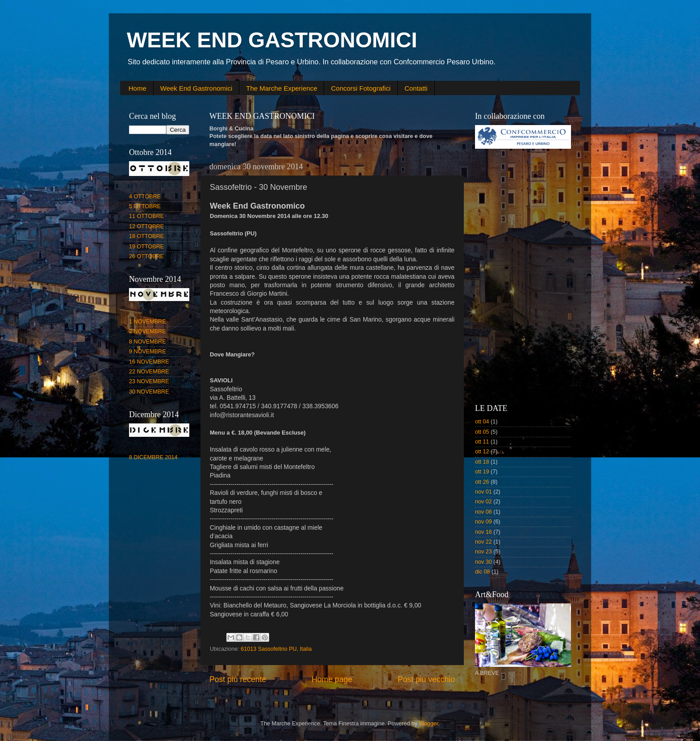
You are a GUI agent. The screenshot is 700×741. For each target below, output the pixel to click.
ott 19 (482, 472)
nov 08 (483, 512)
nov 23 (483, 552)
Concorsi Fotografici (360, 88)
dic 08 (483, 572)
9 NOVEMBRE (148, 352)
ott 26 (482, 482)
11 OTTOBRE (146, 216)
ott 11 (482, 442)
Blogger (429, 724)
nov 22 (483, 542)
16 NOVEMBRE (149, 362)
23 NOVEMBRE (149, 381)
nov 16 (483, 532)
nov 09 (483, 522)
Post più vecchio (426, 679)
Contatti (416, 88)
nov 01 (483, 492)
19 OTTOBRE (146, 247)
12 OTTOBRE (146, 226)
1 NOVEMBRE (148, 322)
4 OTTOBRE (145, 197)
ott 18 (482, 462)
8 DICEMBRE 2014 (153, 457)
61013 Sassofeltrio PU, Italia (276, 649)
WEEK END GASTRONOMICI (272, 40)
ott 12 (482, 452)
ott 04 (482, 422)
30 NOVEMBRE (149, 392)
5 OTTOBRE (145, 206)
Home (137, 88)
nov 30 (483, 562)
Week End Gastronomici (196, 88)
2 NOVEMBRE (148, 331)
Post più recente (238, 679)
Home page (332, 679)
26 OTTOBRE (146, 256)
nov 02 (483, 502)
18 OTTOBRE (146, 236)
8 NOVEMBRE (148, 342)
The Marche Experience (281, 88)
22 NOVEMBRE (149, 372)
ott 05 (482, 432)
